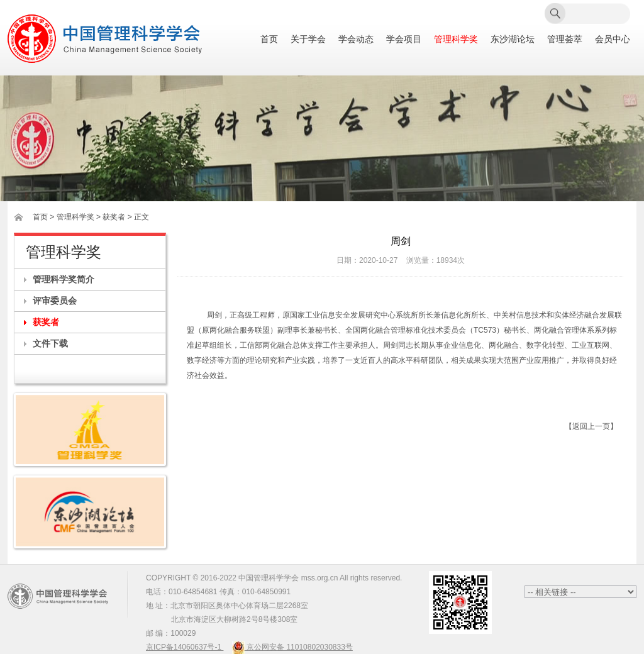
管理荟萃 (565, 39)
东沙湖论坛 (513, 39)
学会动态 (356, 39)
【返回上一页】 (591, 426)
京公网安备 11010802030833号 (292, 647)
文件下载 (50, 343)
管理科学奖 (456, 39)
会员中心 (613, 39)
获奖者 (46, 322)
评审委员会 (55, 301)
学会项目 (404, 39)
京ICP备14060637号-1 (185, 647)
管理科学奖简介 (64, 279)
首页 (269, 39)
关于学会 (308, 39)
